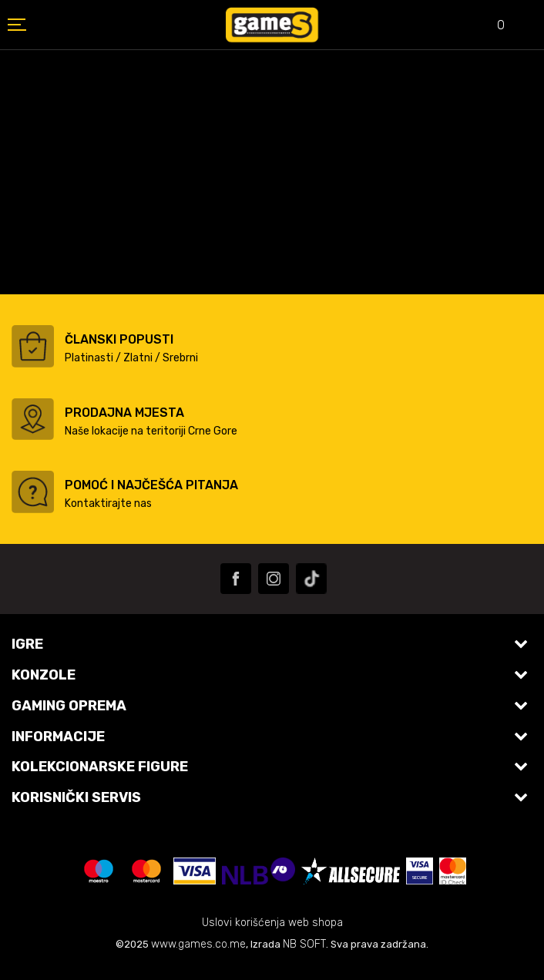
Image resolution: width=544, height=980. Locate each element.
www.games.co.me (198, 944)
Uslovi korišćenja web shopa (272, 923)
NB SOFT (304, 944)
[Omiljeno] (490, 27)
